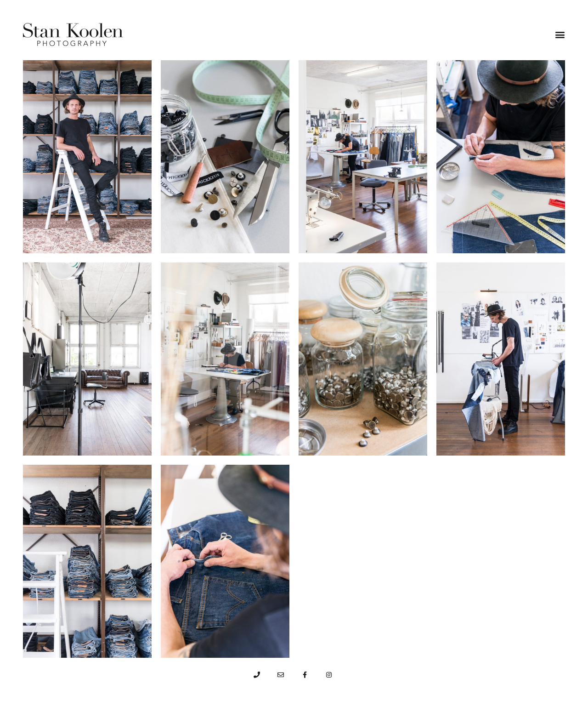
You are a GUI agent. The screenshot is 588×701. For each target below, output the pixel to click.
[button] (560, 34)
